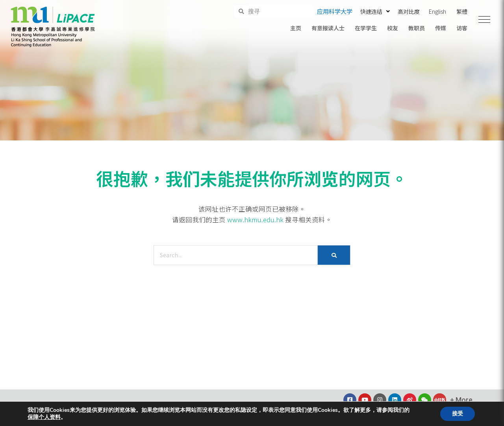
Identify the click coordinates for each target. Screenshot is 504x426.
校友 (393, 28)
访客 (462, 28)
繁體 (462, 11)
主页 (296, 28)
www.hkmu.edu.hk (255, 219)
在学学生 (366, 28)
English (437, 11)
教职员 (417, 28)
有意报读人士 (328, 28)
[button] (484, 20)
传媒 (441, 28)
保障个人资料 (44, 417)
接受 (458, 414)
